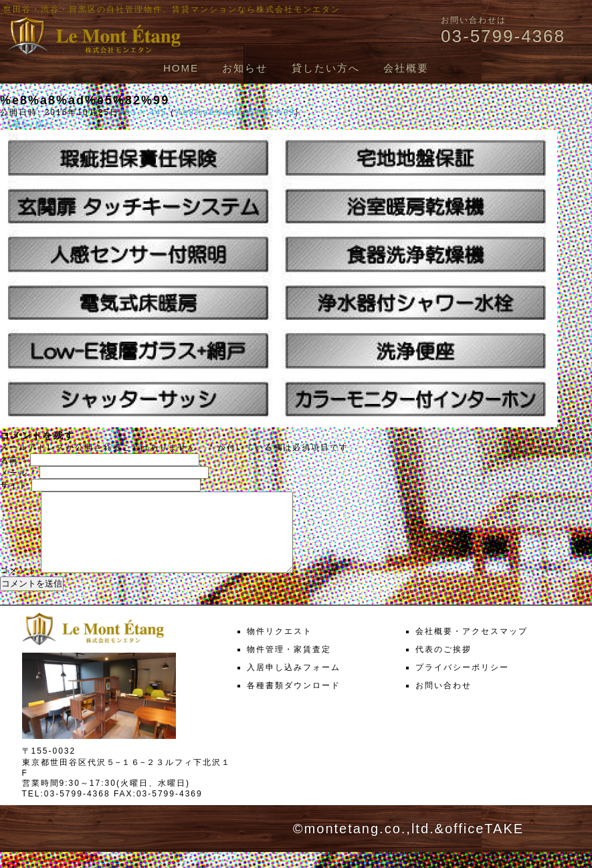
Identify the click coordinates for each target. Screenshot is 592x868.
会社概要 (406, 68)
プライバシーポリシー (462, 683)
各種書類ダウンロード (294, 701)
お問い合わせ (443, 701)
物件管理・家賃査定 (289, 665)
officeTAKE (484, 845)
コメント (19, 586)
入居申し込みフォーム (294, 683)
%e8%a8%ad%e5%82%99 (235, 112)
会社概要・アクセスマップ (472, 647)
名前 (13, 460)
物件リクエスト (280, 647)
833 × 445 (143, 112)
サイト (14, 485)
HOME (181, 68)
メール (18, 473)
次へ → (51, 124)
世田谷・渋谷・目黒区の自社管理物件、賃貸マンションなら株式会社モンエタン (172, 9)
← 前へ (16, 124)
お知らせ (245, 68)
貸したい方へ (326, 68)
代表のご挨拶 (443, 665)
